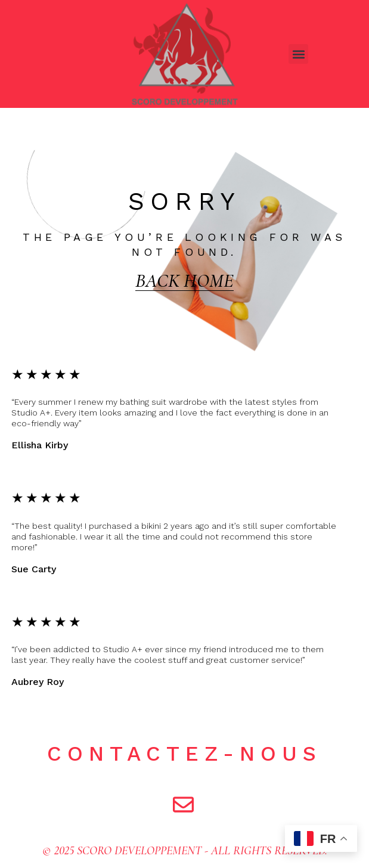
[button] (298, 54)
